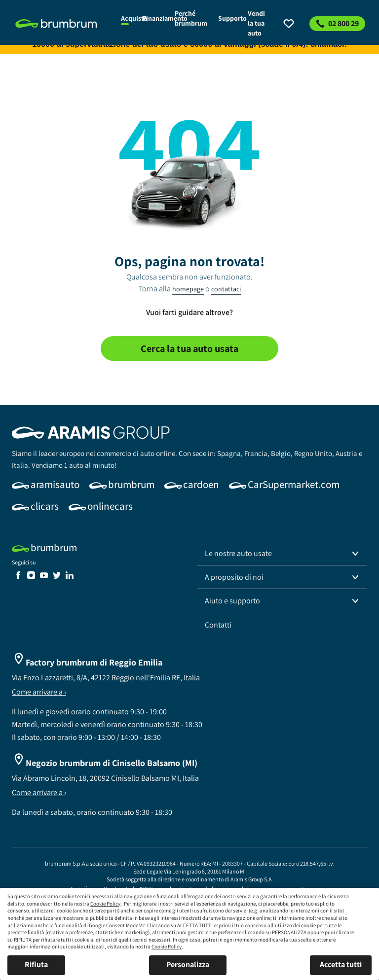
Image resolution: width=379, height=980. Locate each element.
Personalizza (188, 964)
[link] (62, 24)
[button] (282, 554)
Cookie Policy (105, 904)
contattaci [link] (226, 289)
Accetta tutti (341, 964)
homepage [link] (188, 289)
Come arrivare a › (39, 692)
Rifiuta (36, 964)
